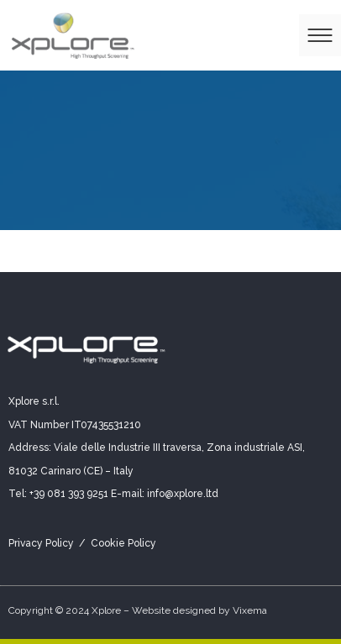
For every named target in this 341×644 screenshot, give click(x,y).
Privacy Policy (41, 543)
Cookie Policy (123, 543)
